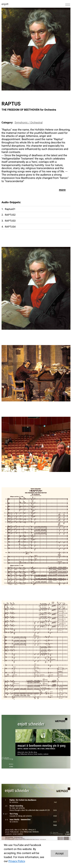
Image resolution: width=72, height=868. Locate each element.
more (62, 190)
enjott (5, 4)
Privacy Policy (17, 861)
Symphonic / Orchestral (29, 123)
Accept (59, 853)
